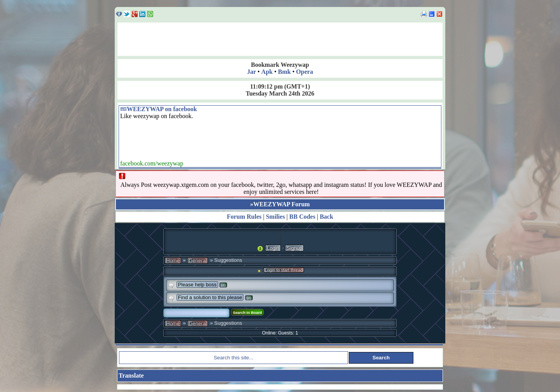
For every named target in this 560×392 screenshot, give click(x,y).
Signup (294, 248)
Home (173, 260)
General (198, 260)
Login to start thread (284, 270)
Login (273, 248)
